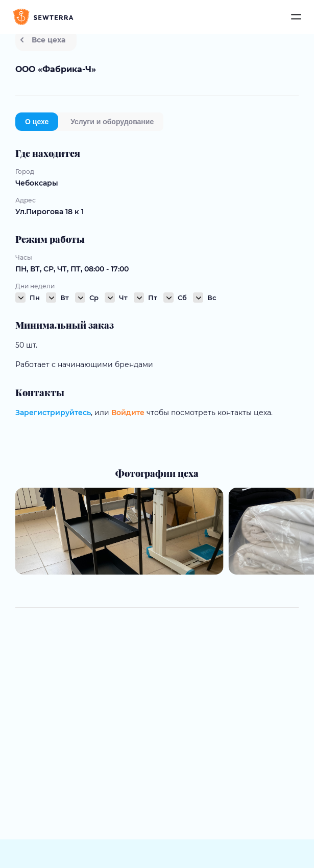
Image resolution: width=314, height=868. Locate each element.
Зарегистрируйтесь (53, 413)
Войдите (128, 413)
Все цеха (43, 40)
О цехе (37, 122)
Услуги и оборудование (112, 122)
